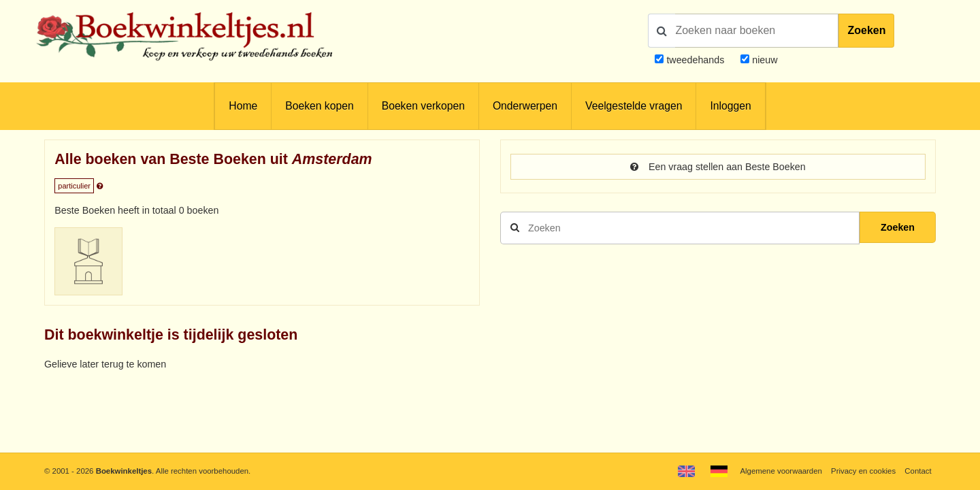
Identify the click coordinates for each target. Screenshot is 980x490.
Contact (918, 471)
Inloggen (730, 106)
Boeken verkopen (423, 106)
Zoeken (866, 30)
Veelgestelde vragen (634, 106)
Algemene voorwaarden (781, 471)
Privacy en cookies (863, 471)
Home (243, 106)
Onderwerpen (525, 106)
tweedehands (695, 60)
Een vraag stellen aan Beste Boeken (718, 167)
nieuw (763, 60)
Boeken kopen (319, 106)
